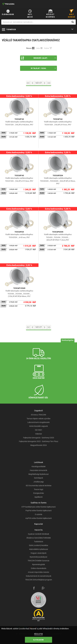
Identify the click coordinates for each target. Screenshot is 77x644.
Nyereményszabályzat (38, 557)
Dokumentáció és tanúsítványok (39, 576)
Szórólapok (38, 478)
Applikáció (38, 497)
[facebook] (34, 588)
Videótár (39, 434)
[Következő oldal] (45, 83)
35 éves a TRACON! (38, 415)
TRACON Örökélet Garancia (38, 561)
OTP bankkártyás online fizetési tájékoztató (39, 507)
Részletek (38, 634)
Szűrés (47, 48)
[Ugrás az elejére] (28, 83)
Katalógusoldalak (39, 466)
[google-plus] (43, 588)
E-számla (39, 514)
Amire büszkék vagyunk (38, 426)
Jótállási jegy (39, 482)
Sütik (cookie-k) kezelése (38, 545)
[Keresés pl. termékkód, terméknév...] (38, 22)
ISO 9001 (39, 430)
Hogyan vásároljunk (38, 553)
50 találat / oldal (43, 68)
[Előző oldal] (33, 83)
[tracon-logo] (8, 4)
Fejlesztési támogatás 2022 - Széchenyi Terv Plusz (39, 441)
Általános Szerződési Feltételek (39, 538)
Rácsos (29, 48)
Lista (38, 48)
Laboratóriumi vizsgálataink (38, 422)
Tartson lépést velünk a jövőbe (38, 419)
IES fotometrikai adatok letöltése (39, 486)
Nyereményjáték (38, 564)
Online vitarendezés (39, 568)
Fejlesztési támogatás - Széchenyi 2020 (39, 438)
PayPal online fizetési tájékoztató (39, 511)
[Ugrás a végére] (49, 83)
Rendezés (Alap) (38, 58)
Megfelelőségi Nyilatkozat (39, 474)
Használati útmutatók (38, 470)
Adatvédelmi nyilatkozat (39, 549)
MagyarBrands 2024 (38, 445)
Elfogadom (39, 640)
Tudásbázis (39, 542)
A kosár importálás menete (38, 572)
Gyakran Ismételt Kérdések (38, 534)
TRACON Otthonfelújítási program (39, 580)
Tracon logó (39, 489)
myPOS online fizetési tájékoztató (39, 518)
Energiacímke (39, 493)
